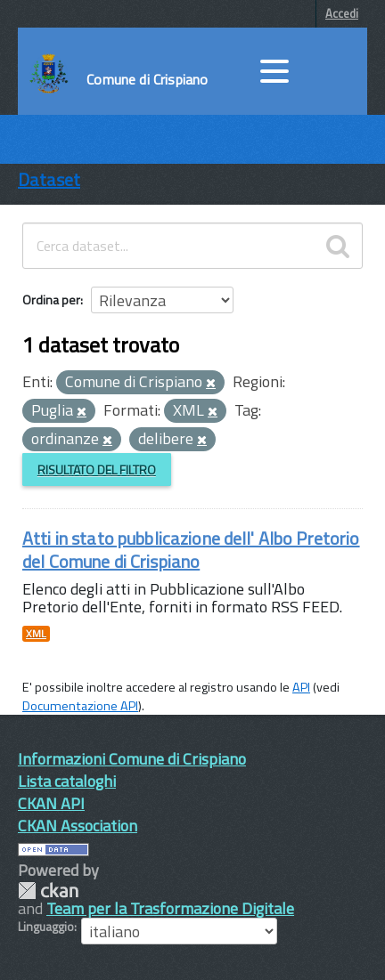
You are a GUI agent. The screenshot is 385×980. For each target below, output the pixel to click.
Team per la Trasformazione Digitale (170, 908)
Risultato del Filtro (97, 470)
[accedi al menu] (274, 71)
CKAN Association (78, 826)
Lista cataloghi (67, 781)
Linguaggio (46, 927)
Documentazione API (80, 706)
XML (36, 634)
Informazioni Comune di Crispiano (132, 759)
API (301, 687)
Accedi (342, 13)
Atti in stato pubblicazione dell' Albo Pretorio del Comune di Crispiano (191, 550)
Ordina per (51, 300)
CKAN (48, 891)
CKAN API (51, 803)
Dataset (49, 179)
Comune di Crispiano (147, 79)
